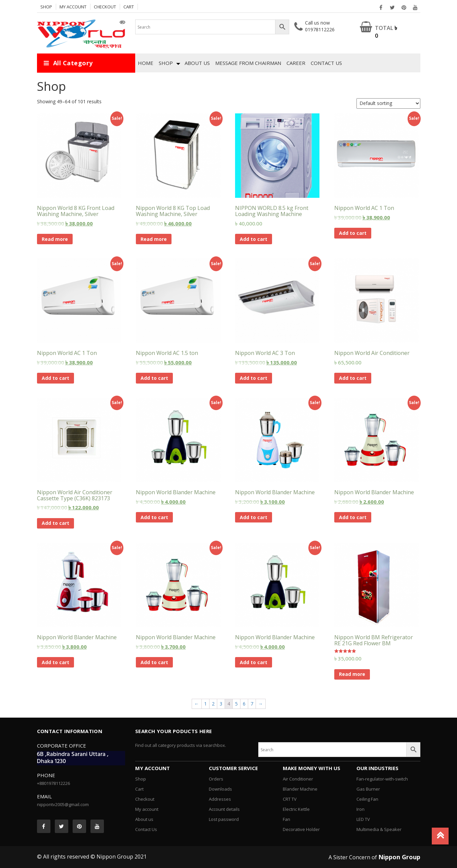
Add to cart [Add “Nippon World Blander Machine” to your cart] (154, 517)
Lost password (224, 819)
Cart (129, 7)
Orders (216, 779)
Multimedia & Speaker (379, 829)
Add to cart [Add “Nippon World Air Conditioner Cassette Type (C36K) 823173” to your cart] (55, 523)
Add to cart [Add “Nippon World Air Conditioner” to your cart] (353, 378)
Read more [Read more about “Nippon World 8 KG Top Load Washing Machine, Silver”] (154, 239)
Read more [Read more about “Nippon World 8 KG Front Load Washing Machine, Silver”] (55, 239)
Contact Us (326, 63)
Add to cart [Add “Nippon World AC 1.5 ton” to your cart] (154, 378)
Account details (224, 809)
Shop (46, 7)
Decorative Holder (301, 829)
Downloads (220, 789)
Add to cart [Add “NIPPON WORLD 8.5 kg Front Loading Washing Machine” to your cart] (254, 239)
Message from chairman (248, 63)
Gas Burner (368, 789)
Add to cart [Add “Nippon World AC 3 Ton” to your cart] (254, 378)
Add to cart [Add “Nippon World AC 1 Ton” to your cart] (353, 233)
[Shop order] (388, 103)
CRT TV (290, 799)
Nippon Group (399, 857)
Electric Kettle (296, 809)
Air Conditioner (298, 779)
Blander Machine (300, 789)
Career (296, 63)
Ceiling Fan (367, 799)
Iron (360, 809)
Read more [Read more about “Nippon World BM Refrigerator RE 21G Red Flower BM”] (352, 674)
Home (146, 63)
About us (197, 63)
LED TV (363, 819)
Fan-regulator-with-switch (382, 779)
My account (73, 7)
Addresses (220, 799)
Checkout (105, 7)
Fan (287, 819)
